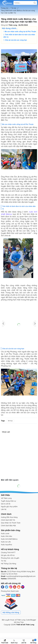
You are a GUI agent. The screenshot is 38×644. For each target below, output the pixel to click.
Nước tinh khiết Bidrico (9, 539)
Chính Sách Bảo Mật (8, 526)
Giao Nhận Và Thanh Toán (11, 523)
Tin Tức (4, 561)
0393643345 (12, 579)
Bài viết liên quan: (10, 480)
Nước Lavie (5, 533)
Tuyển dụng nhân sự (8, 501)
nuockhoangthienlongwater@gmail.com (21, 576)
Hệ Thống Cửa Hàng (9, 564)
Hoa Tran (20, 622)
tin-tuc (10, 421)
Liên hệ (4, 509)
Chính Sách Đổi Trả (8, 520)
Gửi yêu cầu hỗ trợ (8, 555)
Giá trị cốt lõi (6, 504)
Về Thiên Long (6, 498)
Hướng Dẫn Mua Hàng (9, 517)
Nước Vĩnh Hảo (7, 536)
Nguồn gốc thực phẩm (9, 507)
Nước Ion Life (6, 542)
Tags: (3, 421)
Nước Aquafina (6, 545)
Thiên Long (21, 620)
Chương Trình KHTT (8, 552)
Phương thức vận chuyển (10, 558)
